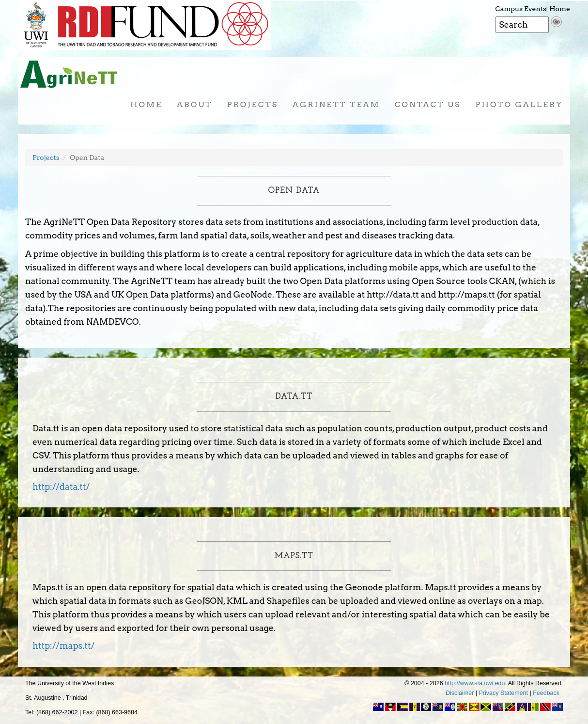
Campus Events (521, 9)
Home (560, 9)
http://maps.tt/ (63, 646)
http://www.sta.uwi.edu (475, 683)
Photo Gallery (519, 104)
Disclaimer (460, 693)
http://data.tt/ (61, 487)
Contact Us (428, 104)
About (194, 104)
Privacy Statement (503, 693)
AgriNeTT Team (336, 104)
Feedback (546, 693)
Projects (252, 104)
